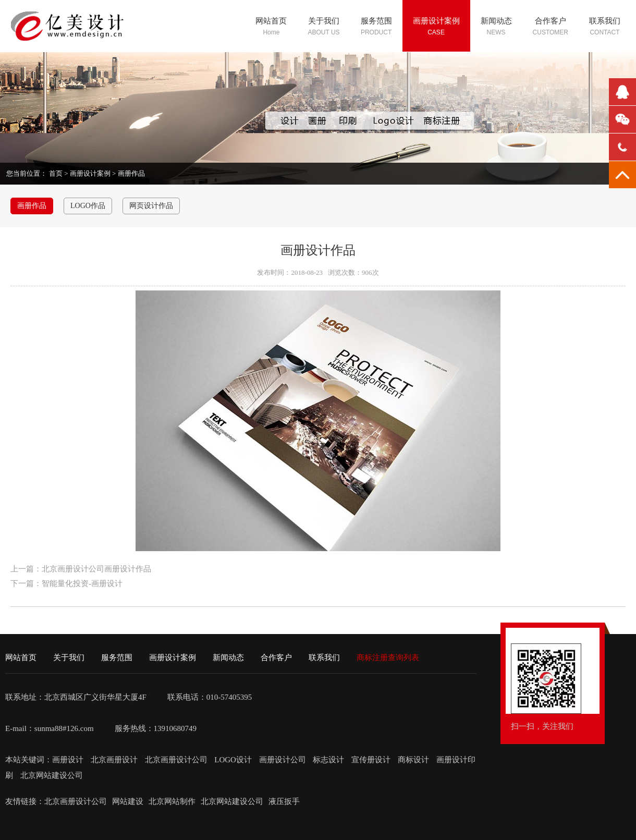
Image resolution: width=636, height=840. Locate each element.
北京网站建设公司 (52, 775)
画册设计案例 (90, 173)
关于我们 (69, 658)
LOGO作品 (88, 206)
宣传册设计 (371, 760)
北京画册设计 (115, 760)
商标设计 (413, 760)
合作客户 (276, 658)
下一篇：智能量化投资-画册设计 (66, 583)
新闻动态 (228, 658)
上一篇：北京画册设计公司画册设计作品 (81, 569)
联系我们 (324, 658)
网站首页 (21, 658)
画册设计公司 (283, 760)
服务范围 (117, 658)
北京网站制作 (172, 801)
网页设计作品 (151, 206)
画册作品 (131, 173)
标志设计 (328, 760)
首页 (56, 173)
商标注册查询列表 (388, 658)
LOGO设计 (234, 760)
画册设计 (69, 760)
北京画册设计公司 (177, 760)
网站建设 (128, 801)
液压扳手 (284, 801)
